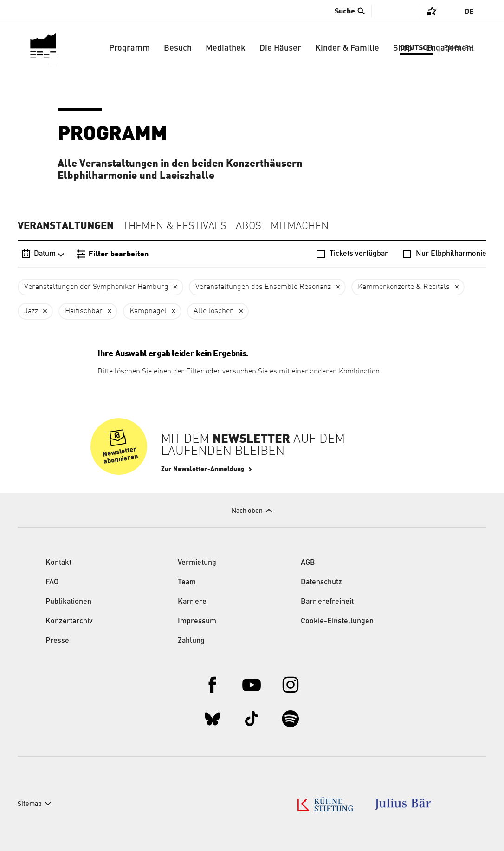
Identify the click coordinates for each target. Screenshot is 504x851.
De (469, 12)
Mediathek (226, 48)
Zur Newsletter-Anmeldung (203, 469)
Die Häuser (280, 48)
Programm (129, 48)
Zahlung (191, 641)
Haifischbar (84, 311)
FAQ (52, 583)
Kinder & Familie (347, 48)
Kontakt (58, 563)
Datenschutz (321, 583)
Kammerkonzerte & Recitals (404, 287)
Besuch (178, 48)
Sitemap (30, 804)
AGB (308, 563)
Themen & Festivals (175, 226)
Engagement (450, 48)
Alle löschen (214, 311)
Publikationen (68, 602)
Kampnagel (148, 311)
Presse (57, 641)
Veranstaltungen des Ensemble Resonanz (263, 287)
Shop (403, 48)
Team (187, 583)
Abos (249, 226)
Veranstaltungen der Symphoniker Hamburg (96, 287)
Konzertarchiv (69, 622)
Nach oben (247, 511)
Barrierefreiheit (327, 602)
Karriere (192, 602)
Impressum (197, 622)
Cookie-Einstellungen (337, 622)
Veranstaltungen (66, 226)
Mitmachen (300, 226)
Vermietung (197, 563)
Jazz (31, 311)
